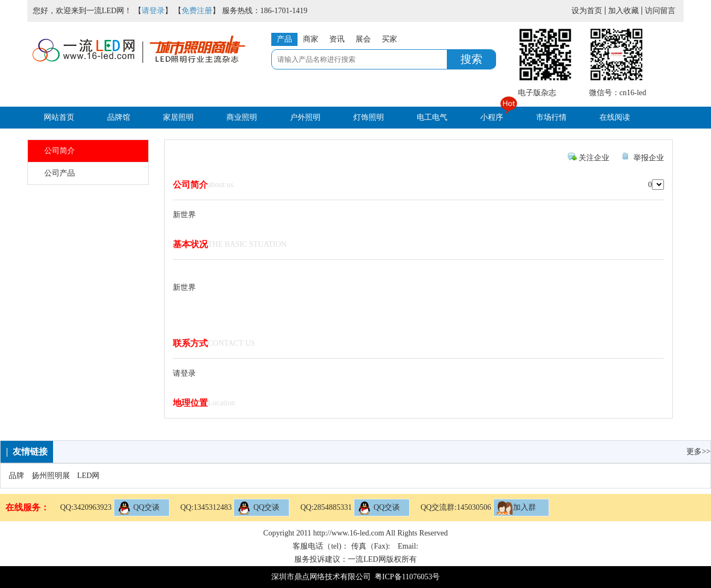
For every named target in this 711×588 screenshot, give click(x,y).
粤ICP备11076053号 (407, 577)
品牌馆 (119, 117)
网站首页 (59, 117)
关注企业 (594, 158)
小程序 (492, 117)
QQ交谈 (138, 508)
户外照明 (305, 117)
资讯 (337, 39)
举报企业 (649, 158)
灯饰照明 (369, 117)
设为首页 (587, 11)
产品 (284, 39)
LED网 (88, 476)
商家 (311, 39)
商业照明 (242, 117)
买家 (389, 39)
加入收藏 (623, 11)
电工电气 (432, 117)
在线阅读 (615, 117)
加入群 (516, 508)
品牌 (16, 476)
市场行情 (551, 117)
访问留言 (660, 11)
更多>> (698, 452)
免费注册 (197, 11)
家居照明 (178, 117)
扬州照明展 (51, 476)
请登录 (153, 11)
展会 (363, 39)
